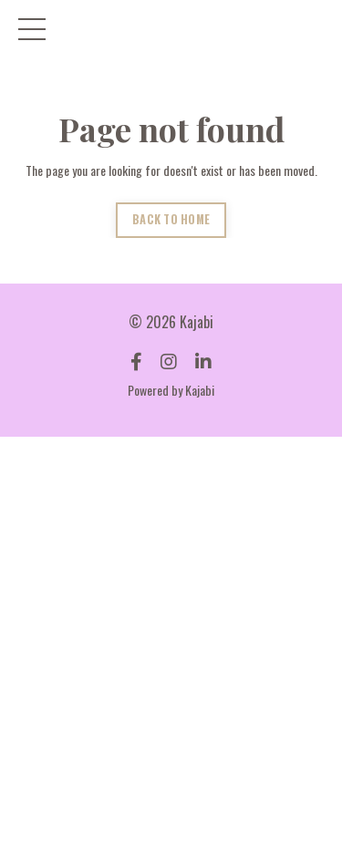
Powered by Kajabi (171, 390)
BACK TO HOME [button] (171, 219)
